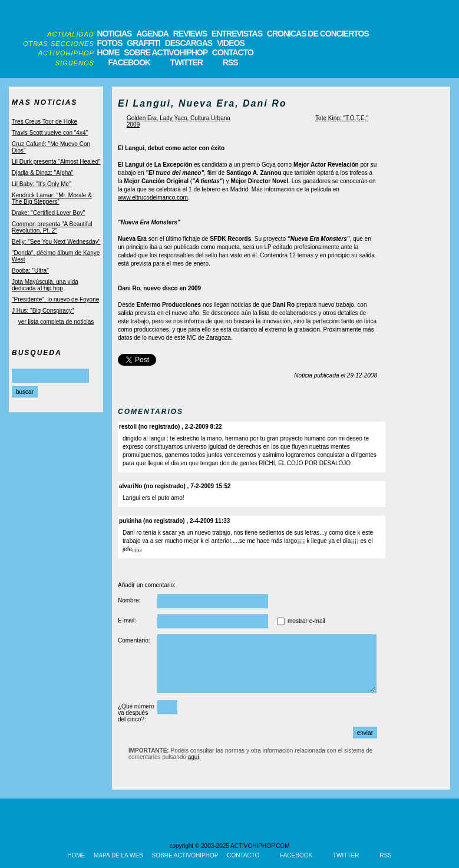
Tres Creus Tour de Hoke (44, 122)
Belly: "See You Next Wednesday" (56, 242)
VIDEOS (231, 43)
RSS (230, 62)
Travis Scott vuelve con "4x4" (50, 133)
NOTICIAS (115, 34)
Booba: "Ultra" (30, 271)
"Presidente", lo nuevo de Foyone (55, 299)
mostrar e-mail (306, 621)
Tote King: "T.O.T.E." (342, 118)
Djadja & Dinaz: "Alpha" (42, 173)
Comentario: (134, 640)
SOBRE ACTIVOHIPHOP (166, 52)
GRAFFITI (143, 43)
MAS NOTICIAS (44, 102)
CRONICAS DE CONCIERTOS (318, 34)
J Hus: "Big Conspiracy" (43, 311)
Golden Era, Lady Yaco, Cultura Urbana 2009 (179, 121)
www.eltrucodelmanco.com (153, 198)
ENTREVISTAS (237, 34)
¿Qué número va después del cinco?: (136, 713)
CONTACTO (233, 52)
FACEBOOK (129, 62)
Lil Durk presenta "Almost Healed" (56, 162)
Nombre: (129, 600)
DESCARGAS (189, 43)
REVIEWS (190, 34)
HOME (108, 52)
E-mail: (127, 620)
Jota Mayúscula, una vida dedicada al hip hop (45, 285)
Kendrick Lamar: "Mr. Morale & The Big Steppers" (52, 198)
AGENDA (152, 34)
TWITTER (186, 62)
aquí (194, 757)
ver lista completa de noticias (56, 322)
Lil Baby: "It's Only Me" (42, 184)
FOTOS (110, 43)
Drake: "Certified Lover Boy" (48, 213)
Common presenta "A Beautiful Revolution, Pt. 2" (52, 227)
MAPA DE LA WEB (118, 855)
